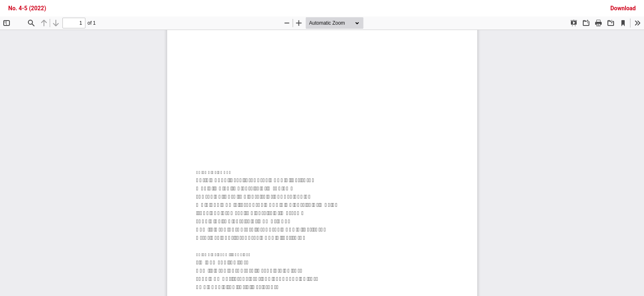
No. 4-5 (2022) (27, 8)
